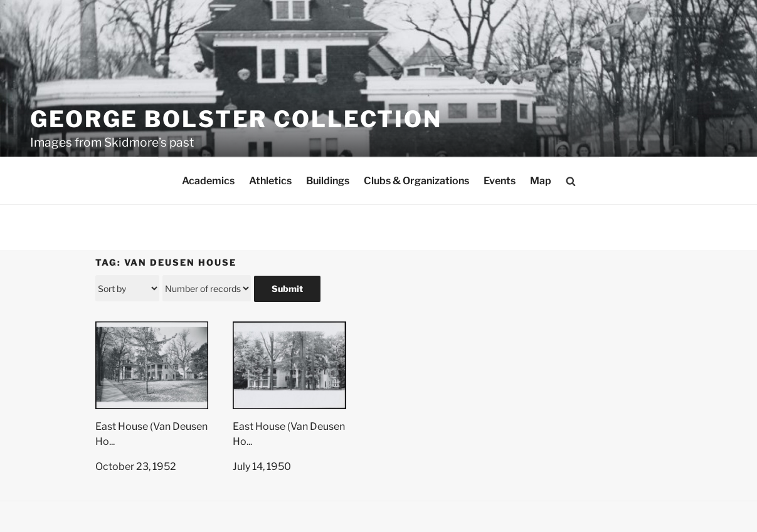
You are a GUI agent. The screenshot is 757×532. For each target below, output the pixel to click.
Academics (208, 181)
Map (541, 181)
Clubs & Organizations (416, 181)
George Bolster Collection (236, 119)
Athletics (270, 181)
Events (500, 181)
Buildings (328, 181)
